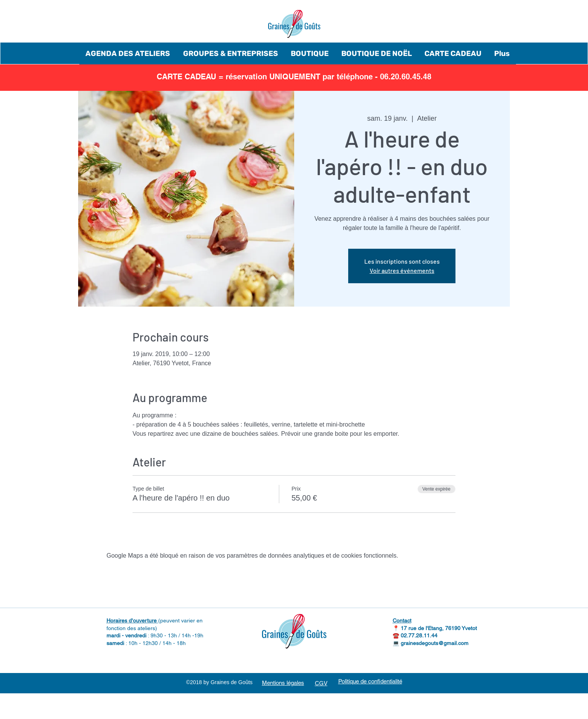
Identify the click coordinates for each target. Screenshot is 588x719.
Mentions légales (283, 683)
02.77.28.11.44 (419, 635)
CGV (321, 683)
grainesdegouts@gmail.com (435, 643)
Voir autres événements (402, 270)
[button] (128, 53)
